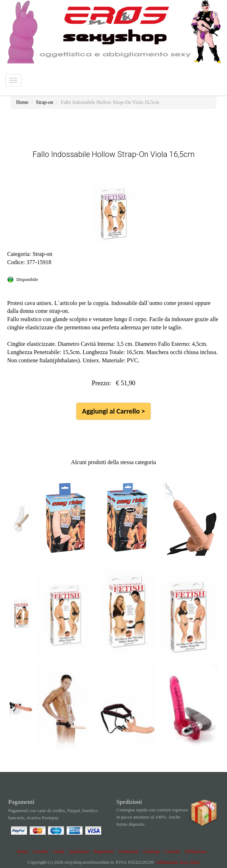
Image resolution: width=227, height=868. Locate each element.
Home (23, 851)
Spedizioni (79, 851)
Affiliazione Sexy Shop (178, 862)
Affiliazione (196, 851)
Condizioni (128, 851)
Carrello (41, 851)
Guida (58, 851)
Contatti (172, 851)
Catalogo (152, 851)
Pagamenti (103, 851)
